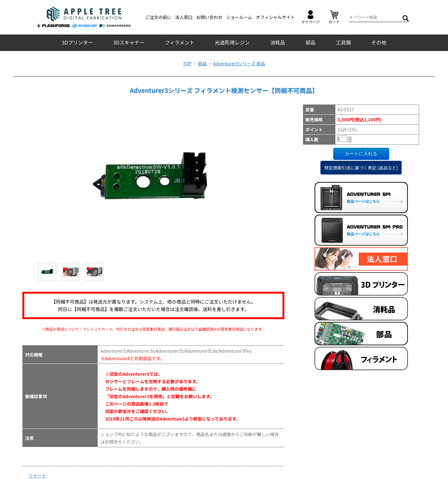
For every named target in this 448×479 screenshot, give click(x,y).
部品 (310, 42)
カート (334, 17)
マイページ (310, 17)
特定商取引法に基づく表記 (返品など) (361, 168)
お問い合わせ (209, 17)
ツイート (37, 476)
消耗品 (278, 42)
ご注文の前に (158, 17)
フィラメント (180, 42)
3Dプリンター (77, 42)
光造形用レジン (232, 42)
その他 (379, 42)
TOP (187, 63)
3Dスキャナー (129, 42)
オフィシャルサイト (275, 17)
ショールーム (239, 17)
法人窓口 (184, 17)
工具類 (343, 42)
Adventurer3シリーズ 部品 (239, 63)
